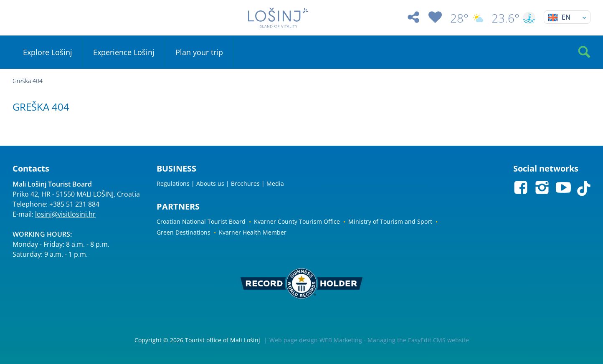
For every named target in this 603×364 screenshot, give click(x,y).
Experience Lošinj (124, 52)
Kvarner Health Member (253, 232)
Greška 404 (28, 81)
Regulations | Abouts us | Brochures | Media (220, 183)
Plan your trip (199, 52)
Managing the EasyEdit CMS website (418, 340)
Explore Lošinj (48, 52)
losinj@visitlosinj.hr (65, 214)
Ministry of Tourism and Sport (390, 221)
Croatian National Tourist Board (201, 221)
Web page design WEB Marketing (316, 340)
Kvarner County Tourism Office (297, 221)
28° (467, 18)
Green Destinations (184, 232)
